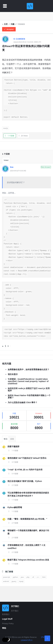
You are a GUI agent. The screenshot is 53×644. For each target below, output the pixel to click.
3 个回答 (13, 478)
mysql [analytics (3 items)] (21, 597)
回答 (12, 454)
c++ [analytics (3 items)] (38, 593)
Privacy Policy (8, 624)
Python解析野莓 (15, 523)
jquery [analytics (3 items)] (14, 597)
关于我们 (15, 611)
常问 (6, 454)
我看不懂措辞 (13, 462)
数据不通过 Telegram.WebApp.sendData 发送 (28, 575)
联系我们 (6, 614)
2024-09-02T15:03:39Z (18, 176)
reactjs (6, 133)
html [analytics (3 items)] (44, 593)
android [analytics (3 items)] (6, 597)
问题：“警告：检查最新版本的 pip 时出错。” (27, 534)
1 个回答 (13, 466)
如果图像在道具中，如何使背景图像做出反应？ (29, 385)
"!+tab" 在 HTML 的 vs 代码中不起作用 (25, 485)
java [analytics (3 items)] (22, 593)
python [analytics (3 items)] (15, 593)
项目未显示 (13, 390)
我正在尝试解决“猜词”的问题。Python (25, 497)
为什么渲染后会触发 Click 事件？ (23, 418)
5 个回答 (13, 489)
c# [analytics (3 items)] (33, 593)
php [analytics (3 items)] (28, 593)
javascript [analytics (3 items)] (7, 593)
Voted (6, 165)
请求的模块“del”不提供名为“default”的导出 (27, 474)
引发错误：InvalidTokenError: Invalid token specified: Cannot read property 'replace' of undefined (28, 397)
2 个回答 (13, 501)
